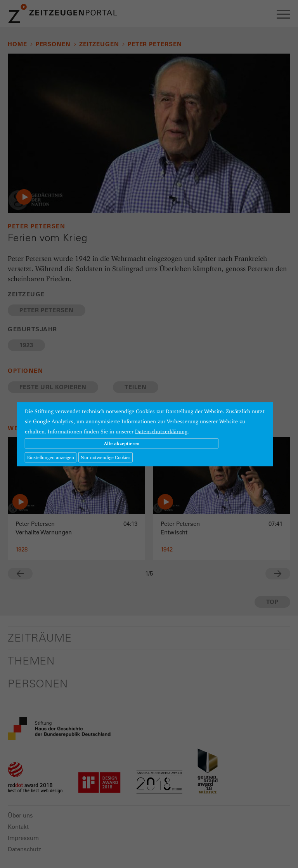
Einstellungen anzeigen (51, 457)
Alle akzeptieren (122, 443)
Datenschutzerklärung (161, 431)
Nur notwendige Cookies (106, 457)
